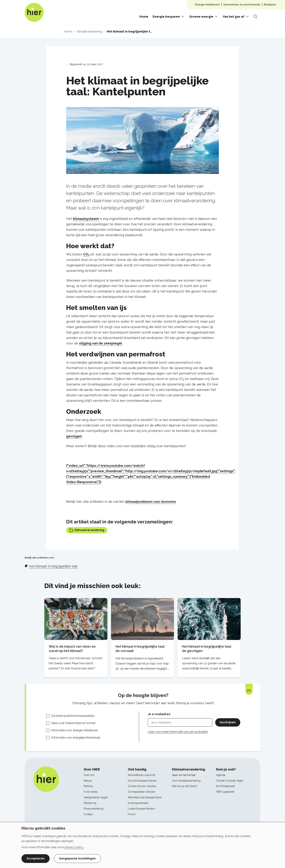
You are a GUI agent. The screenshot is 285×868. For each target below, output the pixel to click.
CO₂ (86, 254)
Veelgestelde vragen (96, 797)
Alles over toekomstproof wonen (73, 723)
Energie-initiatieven (207, 4)
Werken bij (90, 803)
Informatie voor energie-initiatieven (75, 730)
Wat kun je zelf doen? (185, 786)
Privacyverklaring (94, 809)
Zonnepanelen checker (142, 792)
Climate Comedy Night (230, 781)
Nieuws (88, 781)
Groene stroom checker (142, 786)
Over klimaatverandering (186, 781)
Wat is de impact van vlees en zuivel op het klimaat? (72, 649)
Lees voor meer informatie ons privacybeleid (178, 732)
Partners (88, 786)
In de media (91, 792)
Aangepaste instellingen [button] (77, 858)
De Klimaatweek (225, 786)
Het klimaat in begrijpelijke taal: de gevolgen (207, 649)
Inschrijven (228, 722)
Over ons (89, 775)
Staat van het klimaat (184, 775)
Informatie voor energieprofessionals (76, 738)
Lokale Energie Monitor (141, 809)
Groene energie (201, 17)
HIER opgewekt (225, 792)
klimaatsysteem (86, 219)
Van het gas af (234, 17)
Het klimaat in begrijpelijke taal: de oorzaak (140, 649)
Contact (88, 814)
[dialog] (142, 845)
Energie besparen (166, 17)
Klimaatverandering (87, 530)
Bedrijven (270, 4)
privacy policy (74, 847)
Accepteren (36, 858)
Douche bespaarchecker (142, 781)
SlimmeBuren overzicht (142, 775)
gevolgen (74, 436)
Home (144, 17)
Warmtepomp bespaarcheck (145, 797)
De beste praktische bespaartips (73, 716)
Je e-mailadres (159, 714)
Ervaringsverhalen (138, 803)
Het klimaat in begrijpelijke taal (53, 566)
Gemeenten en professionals (242, 4)
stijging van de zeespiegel (101, 343)
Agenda (221, 775)
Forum (132, 814)
